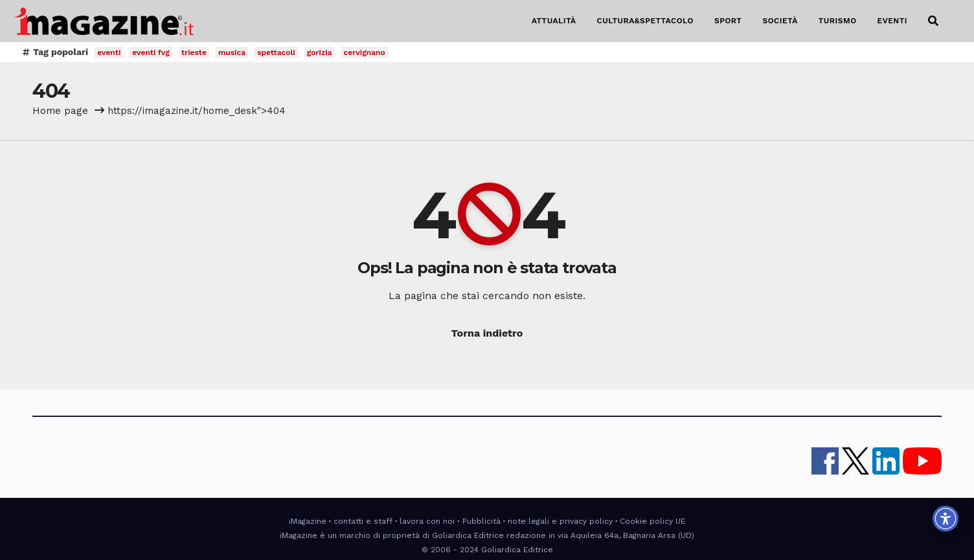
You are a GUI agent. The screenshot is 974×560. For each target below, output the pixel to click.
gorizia (320, 52)
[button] (933, 21)
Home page (60, 111)
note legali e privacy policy (560, 521)
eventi (109, 52)
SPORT (728, 21)
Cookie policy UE (652, 521)
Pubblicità (481, 521)
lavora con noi (427, 521)
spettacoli (276, 52)
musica (232, 52)
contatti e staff (363, 521)
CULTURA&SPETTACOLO (645, 21)
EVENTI (892, 21)
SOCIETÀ (780, 21)
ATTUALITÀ (554, 21)
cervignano (365, 52)
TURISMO (838, 21)
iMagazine (308, 521)
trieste (194, 52)
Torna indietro (487, 333)
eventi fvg (151, 52)
